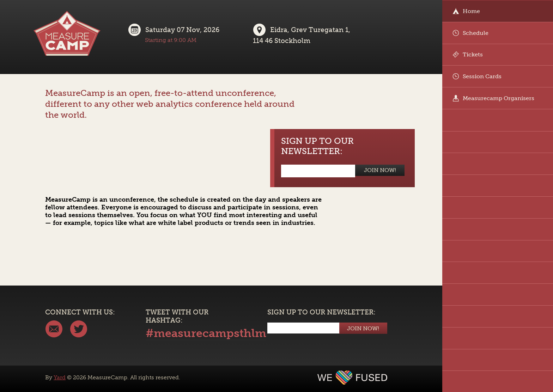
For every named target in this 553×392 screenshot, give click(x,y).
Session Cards (477, 76)
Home (466, 11)
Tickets (468, 54)
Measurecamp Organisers (493, 98)
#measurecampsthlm (206, 333)
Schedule (470, 33)
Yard (60, 377)
